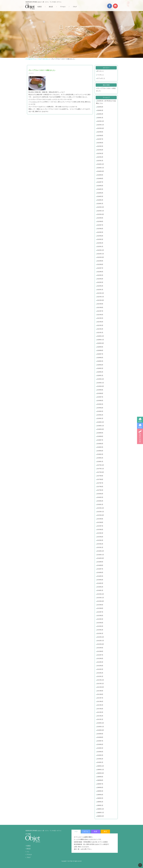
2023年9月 (100, 218)
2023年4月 (100, 236)
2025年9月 (100, 132)
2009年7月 (100, 784)
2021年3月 (100, 325)
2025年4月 (100, 150)
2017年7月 (100, 483)
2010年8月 (100, 737)
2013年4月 (100, 623)
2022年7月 (100, 268)
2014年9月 (100, 562)
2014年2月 (100, 587)
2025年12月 (100, 121)
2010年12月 (100, 723)
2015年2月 (100, 544)
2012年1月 (100, 676)
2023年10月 (100, 214)
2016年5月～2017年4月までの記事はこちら (106, 102)
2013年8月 (100, 608)
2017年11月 (100, 469)
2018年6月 (100, 444)
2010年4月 (100, 752)
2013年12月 (100, 594)
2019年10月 (100, 386)
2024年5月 (100, 189)
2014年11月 (100, 555)
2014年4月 (100, 580)
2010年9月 (100, 734)
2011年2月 (100, 716)
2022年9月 (100, 261)
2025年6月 (100, 143)
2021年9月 (100, 304)
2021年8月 (100, 308)
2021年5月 (100, 318)
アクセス (63, 7)
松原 (96, 831)
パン (28, 852)
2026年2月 (100, 114)
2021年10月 (100, 300)
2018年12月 (100, 422)
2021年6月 (100, 315)
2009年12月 (100, 766)
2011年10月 (100, 687)
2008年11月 (100, 813)
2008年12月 (100, 809)
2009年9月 (100, 777)
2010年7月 (100, 741)
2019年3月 (100, 411)
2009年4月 (100, 795)
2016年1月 (100, 505)
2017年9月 (100, 476)
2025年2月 (100, 157)
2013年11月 (100, 598)
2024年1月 (100, 204)
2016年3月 (100, 497)
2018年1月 (100, 462)
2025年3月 (100, 153)
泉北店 (140, 427)
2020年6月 (100, 358)
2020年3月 (100, 368)
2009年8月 (100, 780)
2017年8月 (100, 479)
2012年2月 (100, 673)
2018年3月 (100, 454)
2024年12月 (100, 164)
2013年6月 (100, 616)
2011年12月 (100, 680)
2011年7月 (100, 698)
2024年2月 (100, 200)
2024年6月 (100, 186)
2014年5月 (100, 576)
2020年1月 (100, 376)
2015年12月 (100, 508)
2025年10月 (100, 128)
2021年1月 (100, 333)
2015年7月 (100, 526)
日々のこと (100, 71)
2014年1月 (100, 590)
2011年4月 (100, 709)
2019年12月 (100, 379)
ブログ (75, 7)
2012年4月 (100, 666)
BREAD (140, 436)
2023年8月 (100, 222)
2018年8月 (100, 436)
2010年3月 (100, 755)
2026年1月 (100, 118)
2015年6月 (100, 530)
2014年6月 (100, 573)
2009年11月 (100, 770)
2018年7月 (100, 440)
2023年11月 (100, 211)
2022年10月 (100, 257)
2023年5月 (100, 232)
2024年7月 (100, 182)
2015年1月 (100, 547)
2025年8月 (100, 136)
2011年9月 (100, 691)
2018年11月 (100, 426)
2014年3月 (100, 583)
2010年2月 (100, 759)
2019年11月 (100, 383)
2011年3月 (100, 712)
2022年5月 (100, 275)
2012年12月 (100, 637)
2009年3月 (100, 798)
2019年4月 (100, 408)
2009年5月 (100, 791)
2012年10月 (100, 644)
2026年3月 (100, 110)
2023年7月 (100, 225)
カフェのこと (101, 78)
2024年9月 (100, 175)
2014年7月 (100, 569)
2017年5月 (100, 490)
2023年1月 (100, 247)
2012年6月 (100, 659)
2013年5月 (100, 619)
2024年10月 (100, 171)
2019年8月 (100, 393)
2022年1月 (100, 290)
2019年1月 (100, 418)
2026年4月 (100, 107)
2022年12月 (100, 250)
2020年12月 (100, 336)
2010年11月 (100, 727)
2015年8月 (100, 522)
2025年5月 (100, 146)
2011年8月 (100, 694)
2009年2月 (100, 802)
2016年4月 (100, 494)
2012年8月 (100, 651)
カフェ (86, 831)
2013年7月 (100, 612)
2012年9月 (100, 648)
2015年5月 (100, 533)
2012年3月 (100, 669)
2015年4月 (100, 537)
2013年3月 (100, 626)
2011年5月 (100, 705)
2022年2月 (100, 286)
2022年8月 (100, 264)
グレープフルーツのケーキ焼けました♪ (106, 90)
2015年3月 (100, 540)
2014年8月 (100, 565)
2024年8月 (100, 179)
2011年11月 (100, 684)
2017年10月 (100, 472)
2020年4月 (100, 365)
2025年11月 (100, 125)
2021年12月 (100, 293)
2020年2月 (100, 372)
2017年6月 (100, 487)
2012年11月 (100, 641)
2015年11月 (100, 512)
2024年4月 (100, 193)
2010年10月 (100, 730)
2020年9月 (100, 347)
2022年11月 (100, 254)
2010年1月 (100, 762)
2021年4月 (100, 322)
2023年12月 (100, 207)
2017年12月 (100, 465)
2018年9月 (100, 433)
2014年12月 (100, 551)
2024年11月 (100, 168)
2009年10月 (100, 773)
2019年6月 (100, 401)
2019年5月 (100, 404)
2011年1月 (100, 719)
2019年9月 (100, 390)
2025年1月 (100, 161)
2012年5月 (100, 662)
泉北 (105, 831)
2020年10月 (100, 343)
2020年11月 (100, 340)
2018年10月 (100, 429)
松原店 (140, 422)
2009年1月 (100, 805)
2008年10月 (100, 816)
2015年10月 (100, 515)
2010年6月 (100, 744)
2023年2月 (100, 243)
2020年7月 (100, 354)
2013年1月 (100, 633)
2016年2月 (100, 501)
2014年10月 (100, 558)
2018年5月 (100, 447)
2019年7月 (100, 397)
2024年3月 (100, 196)
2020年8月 (100, 350)
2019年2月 (100, 415)
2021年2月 (100, 329)
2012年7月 (100, 655)
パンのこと (100, 75)
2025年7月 (100, 139)
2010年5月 (100, 748)
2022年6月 (100, 272)
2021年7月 (100, 311)
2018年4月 (100, 451)
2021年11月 (100, 297)
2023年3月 (100, 239)
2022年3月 (100, 282)
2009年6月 (100, 788)
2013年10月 (100, 601)
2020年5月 (100, 361)
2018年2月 (100, 458)
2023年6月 (100, 229)
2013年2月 (100, 630)
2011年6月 (100, 701)
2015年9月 (100, 519)
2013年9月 (100, 605)
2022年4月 (100, 279)
